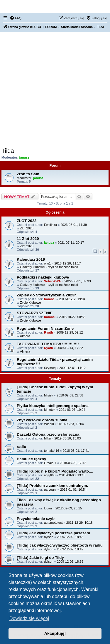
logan (48, 508)
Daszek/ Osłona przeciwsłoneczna (48, 434)
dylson (49, 537)
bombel (50, 299)
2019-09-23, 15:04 (71, 424)
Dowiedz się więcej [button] (29, 618)
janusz (24, 157)
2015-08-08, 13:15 (72, 475)
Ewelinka (50, 225)
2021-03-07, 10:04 (72, 410)
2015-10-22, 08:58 (72, 317)
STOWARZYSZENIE (35, 313)
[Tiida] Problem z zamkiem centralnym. (52, 486)
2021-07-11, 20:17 (71, 243)
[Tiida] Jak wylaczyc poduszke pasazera (53, 533)
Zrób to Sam (28, 174)
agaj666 (50, 475)
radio (21, 447)
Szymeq (50, 368)
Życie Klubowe (31, 303)
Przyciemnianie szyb (36, 519)
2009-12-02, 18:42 (70, 549)
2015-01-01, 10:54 (73, 490)
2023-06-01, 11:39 (74, 225)
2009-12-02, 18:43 (70, 537)
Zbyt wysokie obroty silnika (42, 420)
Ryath (49, 332)
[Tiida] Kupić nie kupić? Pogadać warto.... (55, 471)
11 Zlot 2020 (28, 239)
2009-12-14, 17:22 (70, 348)
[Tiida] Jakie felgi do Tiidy (40, 558)
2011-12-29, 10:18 (79, 523)
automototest (53, 523)
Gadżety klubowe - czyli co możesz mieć (49, 267)
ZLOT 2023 (27, 221)
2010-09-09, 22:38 (70, 395)
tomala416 (51, 451)
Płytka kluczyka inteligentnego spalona (53, 406)
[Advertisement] (55, 90)
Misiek (49, 395)
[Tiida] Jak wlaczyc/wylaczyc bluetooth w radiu (60, 545)
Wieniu (49, 424)
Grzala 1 (50, 463)
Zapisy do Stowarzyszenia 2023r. (47, 295)
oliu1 (47, 263)
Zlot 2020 (27, 246)
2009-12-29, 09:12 (70, 332)
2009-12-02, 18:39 (70, 561)
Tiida (8, 151)
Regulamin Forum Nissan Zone (45, 328)
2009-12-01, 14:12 (72, 368)
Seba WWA (52, 281)
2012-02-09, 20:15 (69, 508)
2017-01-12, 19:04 (72, 299)
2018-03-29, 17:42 (73, 463)
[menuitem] (16, 18)
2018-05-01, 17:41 (76, 451)
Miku (47, 438)
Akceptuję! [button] (55, 633)
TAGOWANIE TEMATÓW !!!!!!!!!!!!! (48, 344)
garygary (50, 490)
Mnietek (50, 410)
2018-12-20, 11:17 (67, 263)
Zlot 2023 (27, 228)
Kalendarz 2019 (31, 259)
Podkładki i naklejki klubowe (43, 277)
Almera (25, 336)
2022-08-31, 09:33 (78, 281)
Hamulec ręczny (31, 459)
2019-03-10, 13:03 (67, 438)
